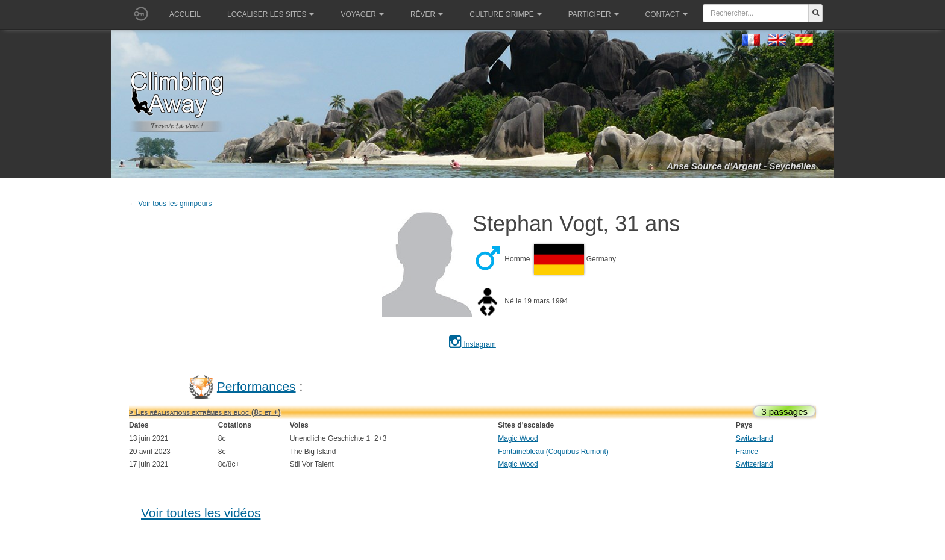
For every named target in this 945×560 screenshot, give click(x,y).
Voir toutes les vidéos (201, 513)
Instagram (472, 344)
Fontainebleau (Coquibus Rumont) (553, 452)
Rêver (427, 14)
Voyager (362, 14)
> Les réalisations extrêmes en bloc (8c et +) (205, 412)
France (747, 452)
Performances (256, 386)
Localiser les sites (271, 14)
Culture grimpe (505, 14)
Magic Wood (518, 438)
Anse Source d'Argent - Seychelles (741, 166)
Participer (594, 14)
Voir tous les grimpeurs (175, 204)
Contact (667, 14)
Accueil (185, 14)
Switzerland (755, 438)
